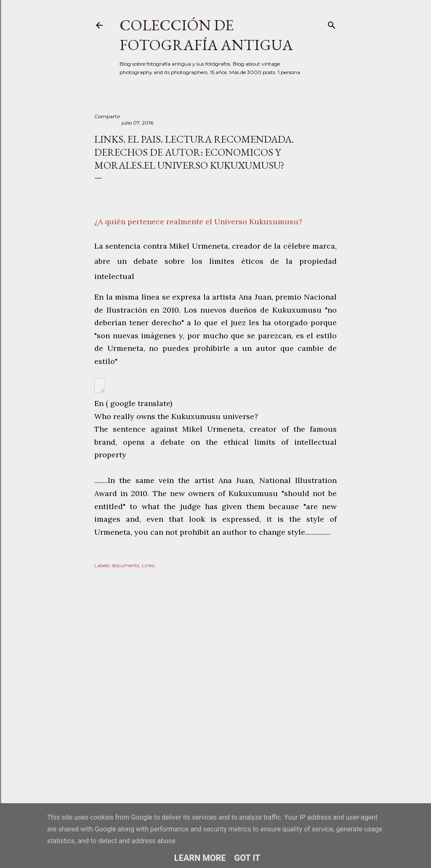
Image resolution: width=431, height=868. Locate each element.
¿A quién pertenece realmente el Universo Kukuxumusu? (198, 222)
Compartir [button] (107, 116)
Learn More (200, 858)
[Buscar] (332, 23)
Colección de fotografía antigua (206, 35)
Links (148, 565)
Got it (247, 858)
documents (126, 565)
